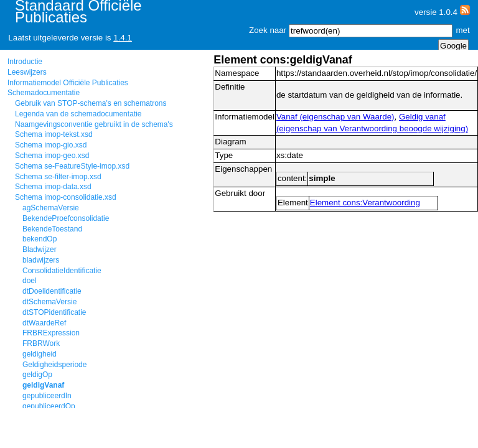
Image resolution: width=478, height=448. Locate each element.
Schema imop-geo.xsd (52, 156)
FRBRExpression (51, 333)
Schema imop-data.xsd (53, 187)
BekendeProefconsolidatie (66, 218)
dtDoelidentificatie (52, 291)
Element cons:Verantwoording (365, 203)
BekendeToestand (52, 229)
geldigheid (40, 354)
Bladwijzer (40, 250)
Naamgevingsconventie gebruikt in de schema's (94, 124)
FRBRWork (41, 343)
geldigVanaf (43, 385)
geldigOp (37, 375)
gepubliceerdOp (49, 406)
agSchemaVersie (51, 208)
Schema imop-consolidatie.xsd (66, 197)
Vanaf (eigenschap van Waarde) (335, 117)
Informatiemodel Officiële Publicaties (68, 83)
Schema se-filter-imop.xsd (58, 177)
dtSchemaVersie (49, 302)
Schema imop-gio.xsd (51, 145)
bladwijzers (41, 260)
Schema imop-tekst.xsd (54, 134)
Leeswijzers (27, 72)
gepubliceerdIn (47, 396)
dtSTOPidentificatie (54, 312)
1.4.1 (123, 38)
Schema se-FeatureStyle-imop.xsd (72, 166)
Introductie (25, 62)
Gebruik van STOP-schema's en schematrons (91, 103)
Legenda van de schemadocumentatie (78, 114)
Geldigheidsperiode (54, 365)
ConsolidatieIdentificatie (62, 271)
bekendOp (40, 239)
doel (30, 281)
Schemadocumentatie (44, 93)
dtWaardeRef (44, 323)
